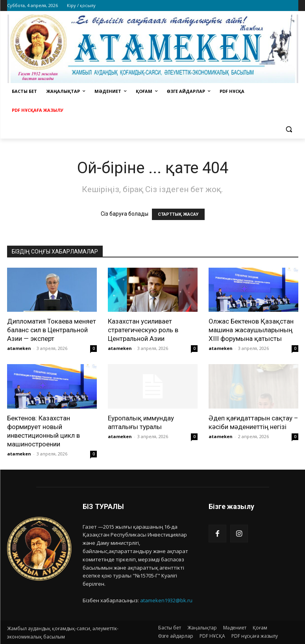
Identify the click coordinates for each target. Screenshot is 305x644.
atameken (19, 348)
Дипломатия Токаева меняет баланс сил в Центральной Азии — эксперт (52, 330)
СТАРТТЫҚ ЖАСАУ (178, 214)
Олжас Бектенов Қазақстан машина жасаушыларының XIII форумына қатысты (251, 330)
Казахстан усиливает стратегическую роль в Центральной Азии (143, 330)
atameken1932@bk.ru (166, 600)
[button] (289, 129)
